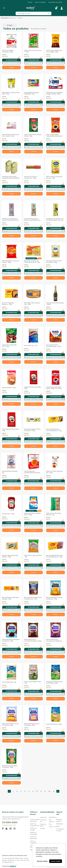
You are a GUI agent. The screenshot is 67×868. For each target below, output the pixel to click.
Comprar (11, 67)
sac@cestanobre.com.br (9, 825)
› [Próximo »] (58, 791)
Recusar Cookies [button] (42, 861)
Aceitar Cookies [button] (56, 861)
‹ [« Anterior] (9, 791)
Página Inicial (13, 18)
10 (49, 791)
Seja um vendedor (40, 2)
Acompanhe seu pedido (55, 2)
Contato (30, 2)
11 (54, 791)
